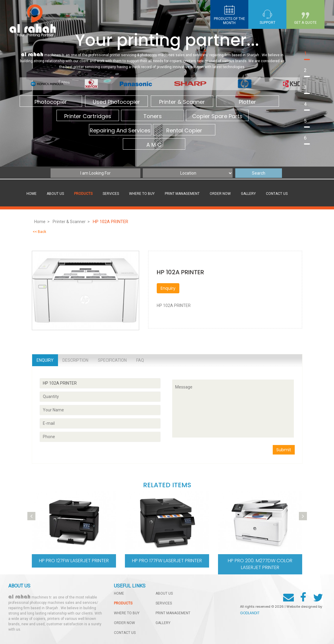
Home (32, 194)
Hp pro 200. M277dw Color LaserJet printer (260, 564)
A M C (154, 145)
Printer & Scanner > (71, 222)
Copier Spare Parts (217, 116)
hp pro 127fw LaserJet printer (74, 561)
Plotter (247, 102)
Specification (112, 360)
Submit (284, 450)
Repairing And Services (120, 131)
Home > (42, 222)
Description (75, 360)
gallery (248, 194)
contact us (277, 194)
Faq (140, 360)
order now (220, 194)
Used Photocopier (116, 102)
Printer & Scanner (181, 102)
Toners (152, 116)
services (111, 194)
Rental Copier (184, 131)
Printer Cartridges (88, 116)
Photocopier (51, 102)
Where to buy (142, 194)
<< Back (39, 232)
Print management (182, 194)
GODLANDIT (250, 613)
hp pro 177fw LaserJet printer (167, 561)
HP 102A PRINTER (111, 222)
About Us (55, 194)
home (119, 593)
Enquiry (168, 288)
